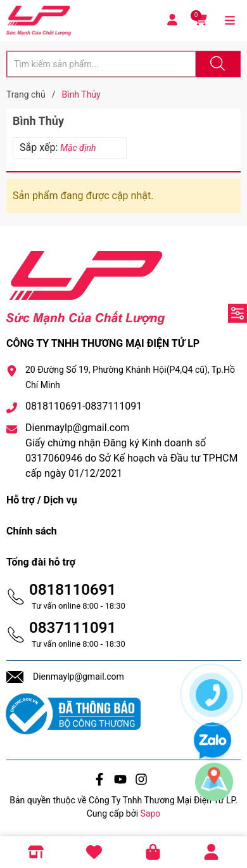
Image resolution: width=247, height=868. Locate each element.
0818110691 (73, 590)
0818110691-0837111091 (84, 406)
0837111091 (73, 628)
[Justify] (216, 64)
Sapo (151, 813)
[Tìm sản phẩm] (101, 64)
